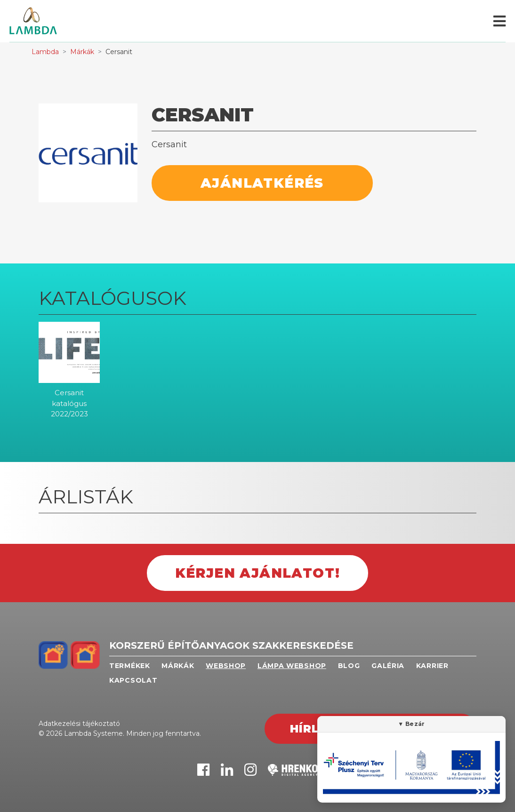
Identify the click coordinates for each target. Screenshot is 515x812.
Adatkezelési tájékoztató (79, 724)
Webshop (226, 666)
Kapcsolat (133, 680)
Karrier (432, 666)
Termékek (130, 666)
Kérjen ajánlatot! (258, 573)
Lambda (45, 52)
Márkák (82, 52)
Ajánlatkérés (262, 183)
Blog (349, 666)
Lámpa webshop (292, 666)
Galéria (388, 666)
